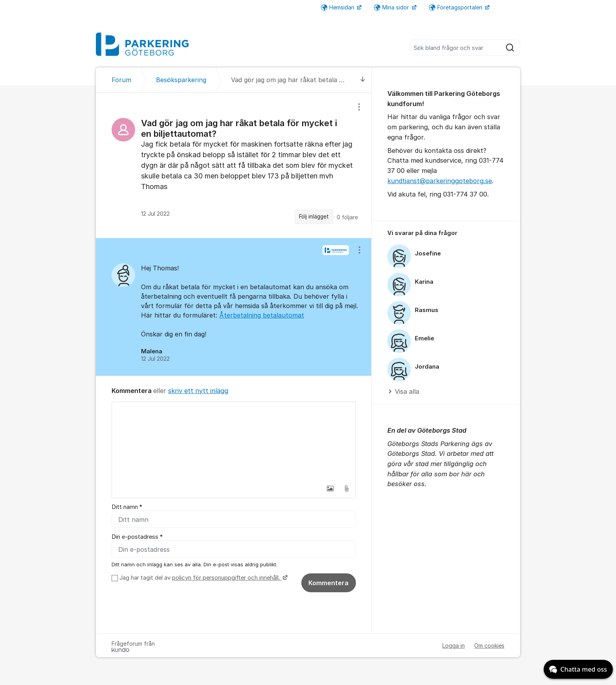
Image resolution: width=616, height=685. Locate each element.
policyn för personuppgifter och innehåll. (227, 578)
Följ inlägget (314, 217)
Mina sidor (392, 7)
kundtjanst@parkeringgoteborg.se (440, 181)
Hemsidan (338, 7)
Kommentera (328, 583)
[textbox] (234, 441)
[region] (234, 165)
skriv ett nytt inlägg (198, 391)
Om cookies (489, 646)
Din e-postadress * (137, 537)
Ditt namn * (127, 507)
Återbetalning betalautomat (262, 315)
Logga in (454, 646)
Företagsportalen (456, 7)
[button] (330, 488)
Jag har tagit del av (203, 578)
